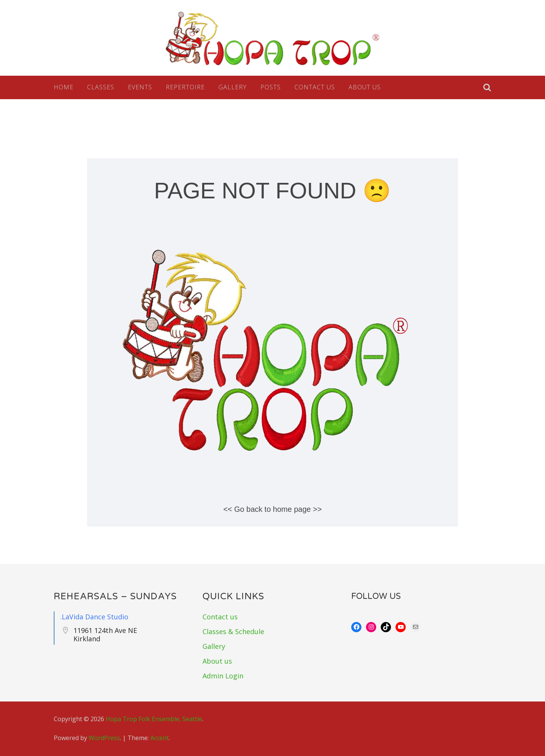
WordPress (104, 738)
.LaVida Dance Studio (94, 617)
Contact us (315, 87)
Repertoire (185, 87)
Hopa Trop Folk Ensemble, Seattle (154, 719)
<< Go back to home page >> (272, 509)
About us (365, 87)
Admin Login (223, 676)
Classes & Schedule (233, 631)
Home (64, 87)
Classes (101, 87)
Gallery (233, 87)
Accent (160, 738)
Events (140, 87)
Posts (271, 87)
